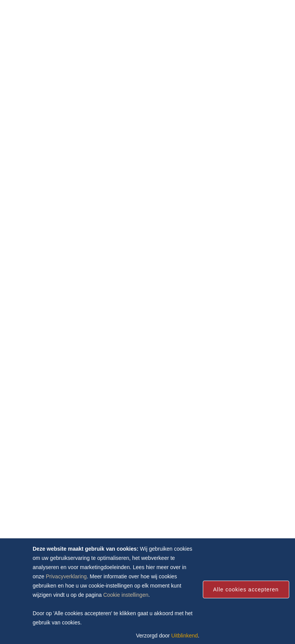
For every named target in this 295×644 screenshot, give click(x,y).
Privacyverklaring (66, 576)
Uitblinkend (185, 636)
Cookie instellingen (126, 595)
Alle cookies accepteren (246, 589)
